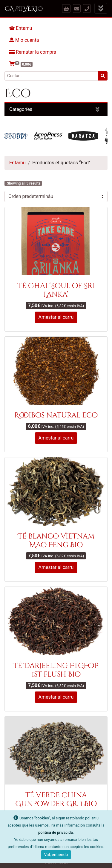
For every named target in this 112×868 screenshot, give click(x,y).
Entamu (21, 28)
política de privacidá (56, 832)
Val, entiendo (56, 855)
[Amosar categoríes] (98, 110)
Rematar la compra (33, 52)
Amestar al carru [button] (56, 317)
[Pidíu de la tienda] (56, 197)
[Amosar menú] (101, 8)
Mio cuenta (24, 40)
